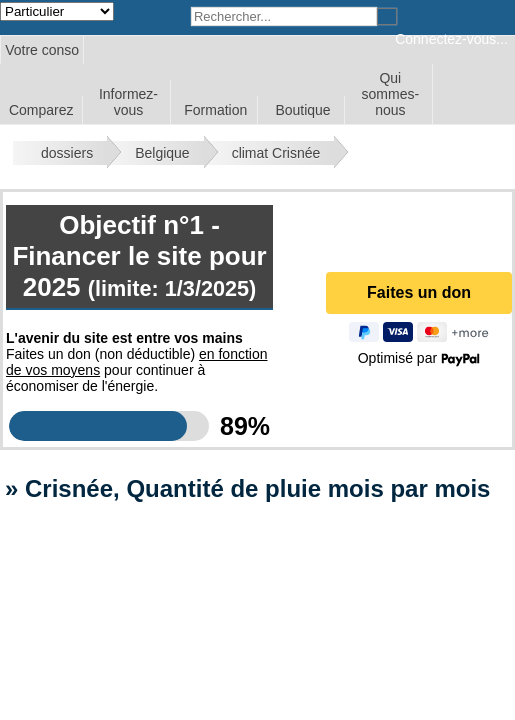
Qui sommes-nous (391, 94)
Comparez (41, 110)
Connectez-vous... (451, 39)
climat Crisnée (276, 153)
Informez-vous (128, 102)
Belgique (162, 153)
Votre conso (42, 50)
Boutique (302, 110)
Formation (215, 110)
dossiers (67, 153)
